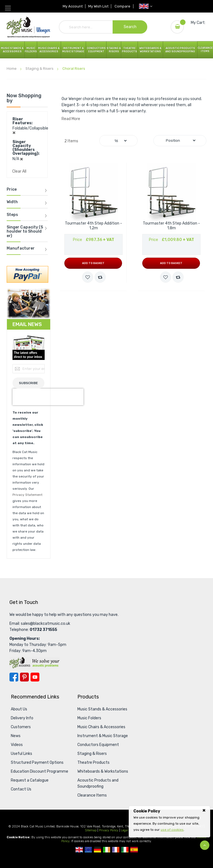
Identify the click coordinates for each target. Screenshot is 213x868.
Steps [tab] (12, 215)
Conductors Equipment (98, 745)
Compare (123, 6)
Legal (125, 830)
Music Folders (31, 50)
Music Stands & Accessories (12, 50)
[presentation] (48, 397)
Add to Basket (93, 263)
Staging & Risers (40, 69)
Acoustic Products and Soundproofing (180, 50)
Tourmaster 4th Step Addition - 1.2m (93, 226)
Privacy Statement (27, 495)
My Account (72, 6)
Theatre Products (129, 50)
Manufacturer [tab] (21, 248)
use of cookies (172, 830)
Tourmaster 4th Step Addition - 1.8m (171, 226)
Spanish (134, 850)
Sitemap (91, 830)
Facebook (14, 677)
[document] (169, 820)
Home (12, 69)
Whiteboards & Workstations (150, 50)
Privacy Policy (109, 830)
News (16, 736)
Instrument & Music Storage (73, 50)
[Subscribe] (29, 383)
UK (79, 850)
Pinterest (24, 677)
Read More (71, 119)
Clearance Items (205, 49)
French (116, 850)
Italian (125, 850)
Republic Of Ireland (107, 850)
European (88, 850)
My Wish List (98, 6)
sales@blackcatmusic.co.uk (45, 624)
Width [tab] (12, 202)
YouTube (35, 677)
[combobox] (103, 27)
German (97, 850)
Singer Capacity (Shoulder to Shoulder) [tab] (25, 232)
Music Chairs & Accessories (101, 727)
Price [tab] (12, 190)
